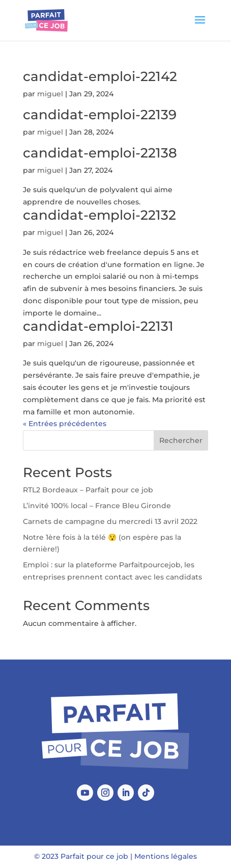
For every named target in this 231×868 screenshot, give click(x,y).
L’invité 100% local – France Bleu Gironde (97, 506)
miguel (50, 94)
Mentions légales (166, 856)
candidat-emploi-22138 (100, 153)
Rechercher (181, 440)
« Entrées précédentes (65, 424)
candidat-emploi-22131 (98, 326)
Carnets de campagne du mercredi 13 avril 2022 (110, 521)
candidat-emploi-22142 (100, 76)
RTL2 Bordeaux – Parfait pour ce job (88, 490)
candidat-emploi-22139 (100, 115)
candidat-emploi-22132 (99, 215)
